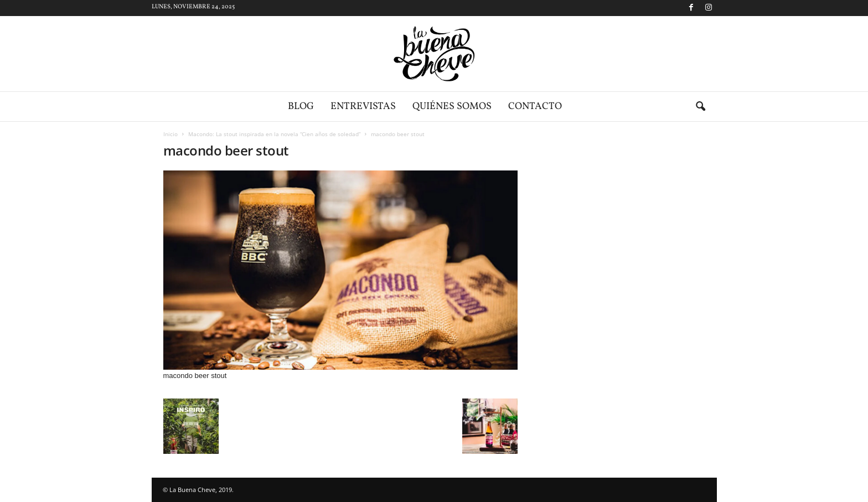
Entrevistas (363, 107)
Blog (301, 107)
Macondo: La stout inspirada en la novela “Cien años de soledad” (274, 134)
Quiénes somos (452, 107)
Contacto (535, 107)
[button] (700, 107)
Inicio (170, 134)
